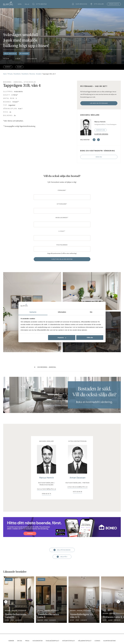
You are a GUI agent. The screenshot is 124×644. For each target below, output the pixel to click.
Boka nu (99, 157)
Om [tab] (91, 312)
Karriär (11, 641)
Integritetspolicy (69, 641)
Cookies (97, 641)
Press (27, 641)
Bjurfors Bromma (101, 134)
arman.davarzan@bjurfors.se (77, 487)
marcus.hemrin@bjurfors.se (46, 489)
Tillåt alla (90, 338)
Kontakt (8, 67)
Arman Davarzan (78, 478)
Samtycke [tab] (33, 312)
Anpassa (62, 338)
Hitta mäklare (97, 4)
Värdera (114, 4)
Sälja (27, 4)
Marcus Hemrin (47, 478)
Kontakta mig (101, 130)
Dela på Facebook (62, 550)
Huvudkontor (38, 641)
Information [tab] (62, 312)
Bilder (19, 67)
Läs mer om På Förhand (99, 103)
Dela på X (62, 557)
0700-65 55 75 (46, 494)
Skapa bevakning (80, 4)
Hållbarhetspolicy (85, 641)
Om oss (20, 641)
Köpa (20, 4)
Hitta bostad (40, 4)
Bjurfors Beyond (110, 641)
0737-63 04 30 (77, 492)
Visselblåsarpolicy (52, 641)
